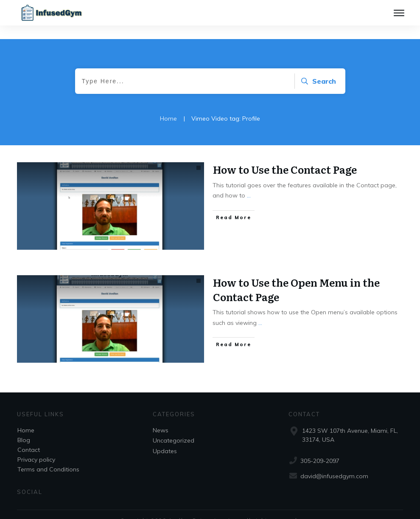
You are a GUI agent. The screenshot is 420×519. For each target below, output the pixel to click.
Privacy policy (36, 446)
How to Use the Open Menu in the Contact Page (296, 276)
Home (26, 417)
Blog (24, 426)
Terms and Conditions (48, 456)
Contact (29, 436)
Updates (165, 437)
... (249, 182)
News (161, 417)
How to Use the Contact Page (285, 156)
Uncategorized (174, 427)
